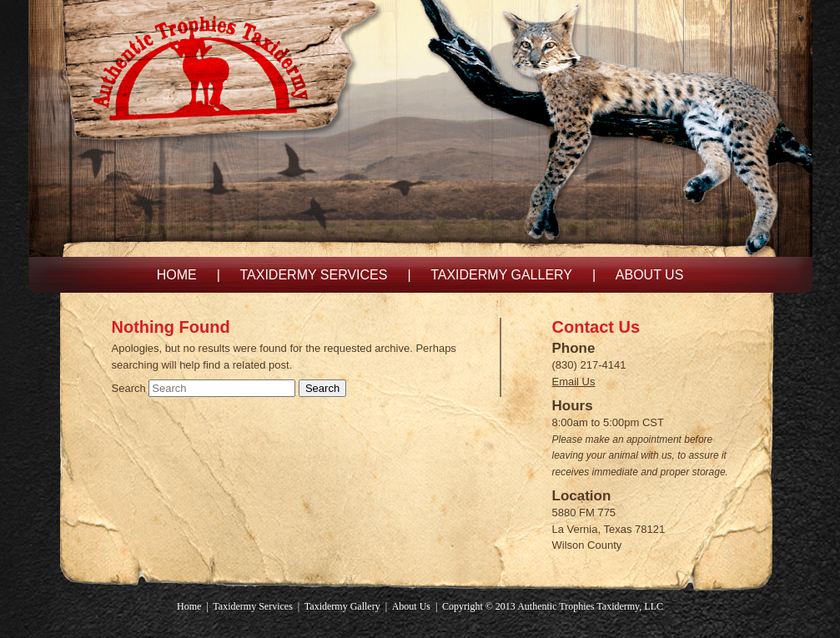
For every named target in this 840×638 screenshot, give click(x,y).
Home (177, 275)
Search (129, 388)
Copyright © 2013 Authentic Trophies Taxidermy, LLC (553, 606)
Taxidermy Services (313, 275)
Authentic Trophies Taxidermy (223, 74)
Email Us (574, 382)
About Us (650, 275)
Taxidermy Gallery (501, 275)
